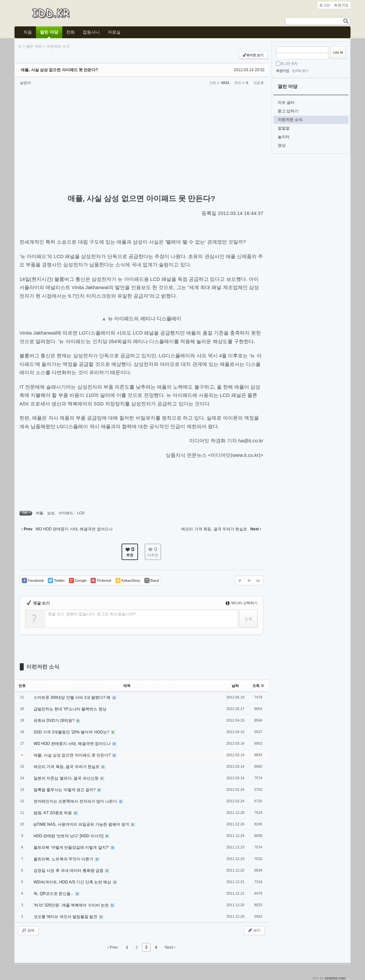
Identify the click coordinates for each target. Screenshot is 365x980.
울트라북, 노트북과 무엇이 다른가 (64, 859)
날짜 (235, 686)
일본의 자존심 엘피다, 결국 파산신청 (67, 778)
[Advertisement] (141, 142)
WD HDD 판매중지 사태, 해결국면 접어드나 (73, 744)
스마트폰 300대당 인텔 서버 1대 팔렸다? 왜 (73, 698)
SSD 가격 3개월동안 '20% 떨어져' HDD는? (72, 732)
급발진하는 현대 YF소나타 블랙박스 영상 (70, 709)
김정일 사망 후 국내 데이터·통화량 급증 (69, 871)
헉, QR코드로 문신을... (54, 894)
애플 (40, 513)
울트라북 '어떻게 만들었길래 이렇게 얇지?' (72, 847)
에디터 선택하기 (242, 603)
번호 (22, 686)
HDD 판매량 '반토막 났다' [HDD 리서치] (69, 836)
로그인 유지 (289, 63)
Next (170, 947)
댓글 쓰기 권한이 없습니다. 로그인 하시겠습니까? (92, 614)
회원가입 (282, 71)
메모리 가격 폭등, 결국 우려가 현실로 (67, 767)
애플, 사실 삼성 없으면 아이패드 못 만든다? (59, 70)
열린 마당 (34, 46)
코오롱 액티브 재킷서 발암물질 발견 (66, 917)
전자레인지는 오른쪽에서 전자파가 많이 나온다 (76, 801)
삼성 (51, 513)
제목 (127, 686)
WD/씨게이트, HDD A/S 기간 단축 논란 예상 (73, 882)
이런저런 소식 (58, 46)
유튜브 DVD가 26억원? (55, 721)
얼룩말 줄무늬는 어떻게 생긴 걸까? (65, 790)
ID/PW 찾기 (300, 71)
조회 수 (258, 686)
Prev (113, 947)
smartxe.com (335, 978)
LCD (81, 513)
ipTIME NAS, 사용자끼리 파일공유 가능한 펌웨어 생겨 (82, 824)
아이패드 (66, 513)
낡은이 (26, 83)
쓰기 (254, 930)
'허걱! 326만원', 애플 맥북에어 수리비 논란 (72, 905)
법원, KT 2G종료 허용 (53, 813)
